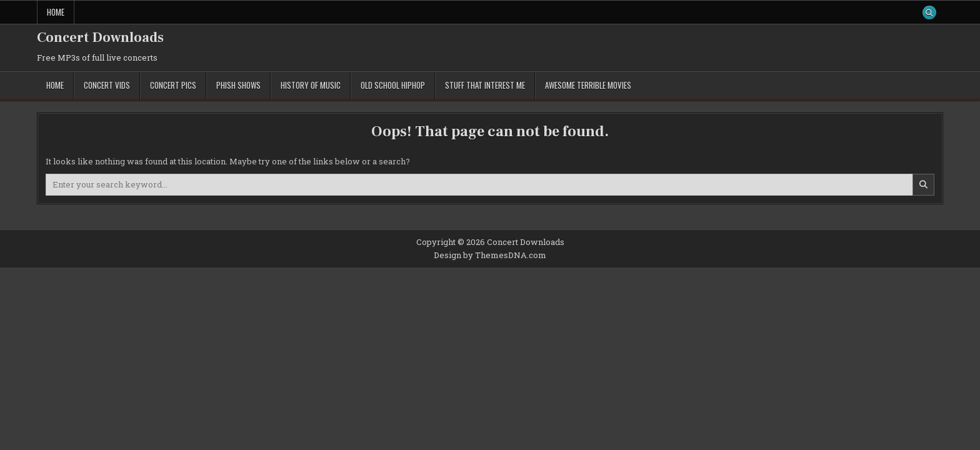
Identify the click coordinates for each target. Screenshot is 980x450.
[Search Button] (929, 12)
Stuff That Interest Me (485, 85)
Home (56, 12)
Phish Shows (238, 85)
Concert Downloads (100, 37)
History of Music (311, 85)
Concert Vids (107, 85)
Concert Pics (173, 85)
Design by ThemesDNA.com (490, 255)
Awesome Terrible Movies (588, 85)
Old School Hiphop (393, 85)
